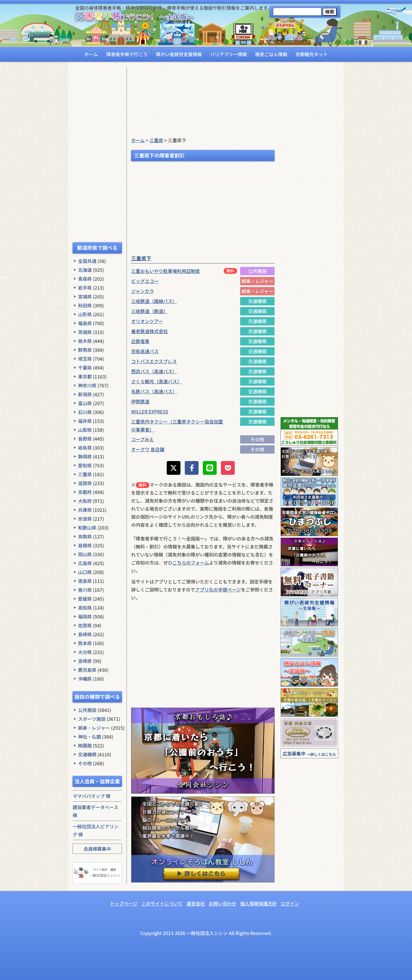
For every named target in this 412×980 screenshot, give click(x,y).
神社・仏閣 (90, 737)
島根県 (85, 545)
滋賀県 (85, 483)
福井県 (85, 421)
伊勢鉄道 (140, 401)
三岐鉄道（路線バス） (154, 301)
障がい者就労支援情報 (179, 54)
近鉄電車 (140, 341)
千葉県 (85, 368)
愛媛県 (85, 599)
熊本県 (85, 643)
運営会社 (196, 903)
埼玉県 (85, 359)
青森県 (85, 279)
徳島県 (85, 581)
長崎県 (85, 634)
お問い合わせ (222, 903)
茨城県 (85, 332)
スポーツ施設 (92, 719)
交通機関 (87, 754)
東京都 (85, 376)
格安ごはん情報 (271, 54)
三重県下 (141, 258)
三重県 (85, 474)
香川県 (85, 590)
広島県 (85, 563)
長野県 (85, 439)
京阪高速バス (145, 351)
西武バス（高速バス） (154, 371)
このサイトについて (162, 903)
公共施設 (87, 710)
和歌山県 (87, 528)
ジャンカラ (142, 291)
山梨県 (85, 430)
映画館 (85, 745)
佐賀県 (85, 625)
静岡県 (85, 456)
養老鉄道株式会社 (149, 331)
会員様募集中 (97, 849)
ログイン (290, 903)
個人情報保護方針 (259, 903)
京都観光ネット (312, 54)
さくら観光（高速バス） (156, 381)
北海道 (85, 270)
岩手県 (85, 288)
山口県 (85, 572)
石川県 (85, 412)
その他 (85, 763)
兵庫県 (85, 510)
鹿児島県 (87, 670)
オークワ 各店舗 (148, 449)
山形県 (85, 314)
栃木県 (85, 341)
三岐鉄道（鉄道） (149, 311)
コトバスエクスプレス (154, 361)
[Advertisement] (97, 153)
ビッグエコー (145, 281)
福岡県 (85, 616)
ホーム (91, 54)
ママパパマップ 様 (92, 796)
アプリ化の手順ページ (218, 589)
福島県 (85, 323)
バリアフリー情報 (228, 54)
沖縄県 (85, 679)
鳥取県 (85, 536)
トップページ (124, 903)
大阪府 (85, 501)
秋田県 (85, 305)
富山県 (85, 403)
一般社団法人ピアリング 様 (96, 830)
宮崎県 (85, 661)
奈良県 (85, 519)
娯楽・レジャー (94, 728)
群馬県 (85, 350)
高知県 (85, 608)
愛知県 (85, 465)
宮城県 (85, 296)
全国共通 (87, 261)
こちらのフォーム (191, 563)
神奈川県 (87, 385)
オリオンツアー (147, 321)
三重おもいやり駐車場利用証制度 (166, 271)
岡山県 (85, 554)
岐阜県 (85, 448)
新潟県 (85, 394)
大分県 (85, 652)
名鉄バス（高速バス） (154, 391)
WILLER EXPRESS (150, 411)
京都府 (85, 492)
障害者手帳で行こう (127, 54)
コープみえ (142, 439)
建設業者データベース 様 (95, 811)
